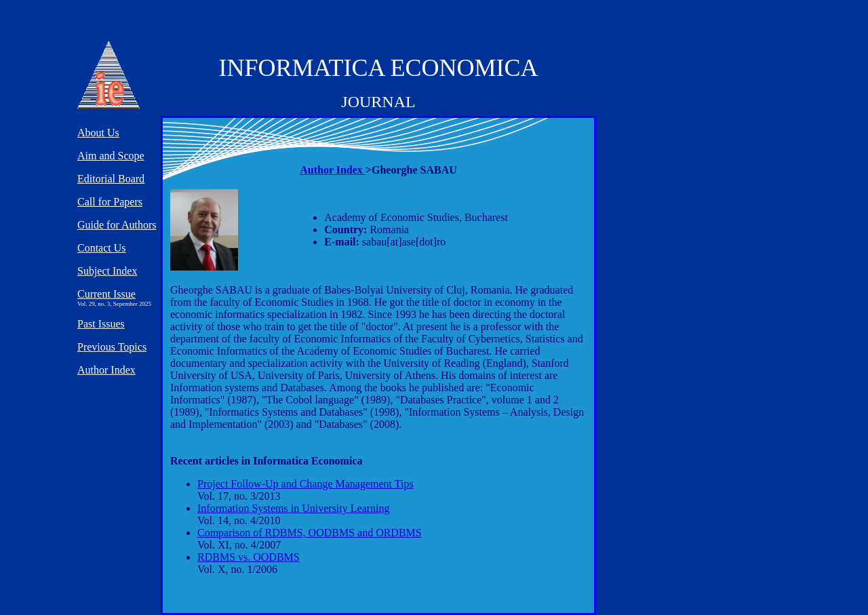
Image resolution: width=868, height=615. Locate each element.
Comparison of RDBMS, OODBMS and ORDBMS (310, 533)
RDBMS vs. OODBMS (249, 557)
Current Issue (106, 294)
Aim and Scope (111, 156)
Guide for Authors (117, 225)
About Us (98, 133)
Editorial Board (111, 179)
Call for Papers (110, 202)
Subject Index (107, 271)
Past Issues (101, 324)
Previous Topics (112, 347)
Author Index (333, 170)
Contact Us (102, 248)
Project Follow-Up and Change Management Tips (305, 484)
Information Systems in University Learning (294, 508)
